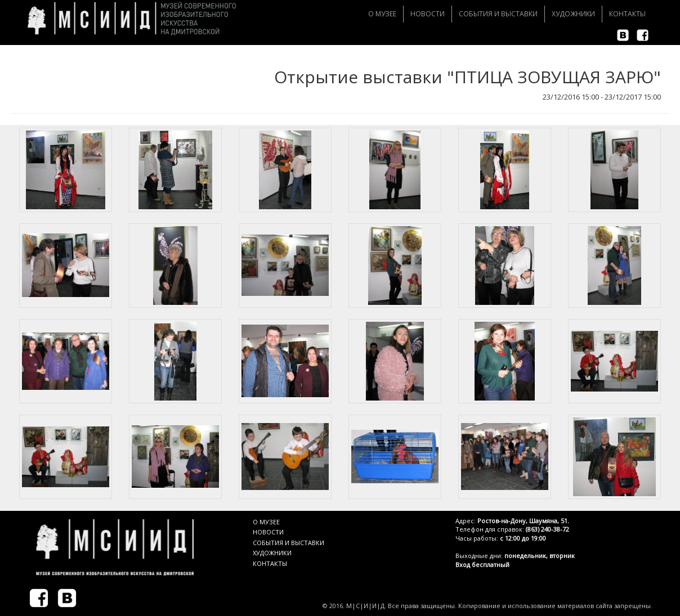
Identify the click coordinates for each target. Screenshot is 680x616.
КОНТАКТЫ (270, 563)
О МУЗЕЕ (266, 522)
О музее (382, 14)
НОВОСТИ (268, 532)
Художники (573, 14)
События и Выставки (498, 14)
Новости (428, 14)
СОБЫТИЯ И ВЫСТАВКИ (288, 543)
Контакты (627, 14)
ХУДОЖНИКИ (272, 553)
